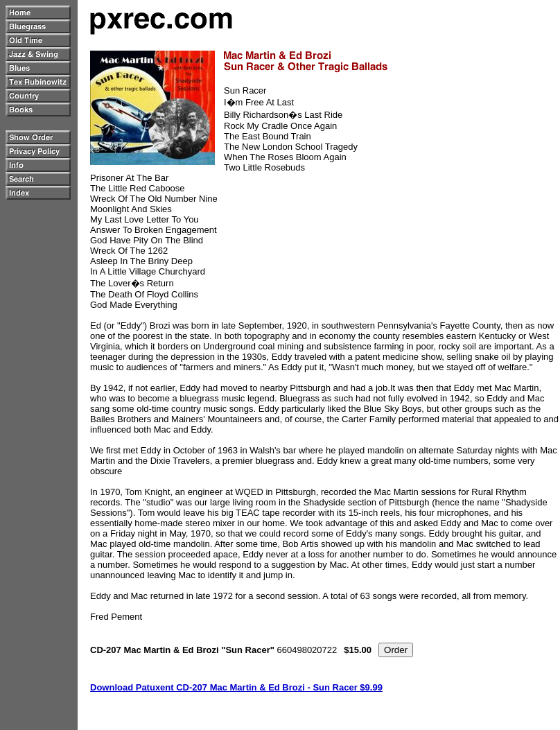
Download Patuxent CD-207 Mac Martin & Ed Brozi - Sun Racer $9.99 (236, 687)
